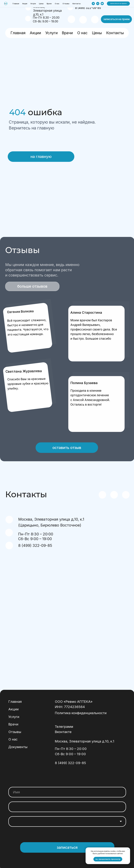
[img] (13, 9)
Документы (18, 750)
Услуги (51, 33)
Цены (97, 33)
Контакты (115, 33)
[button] (116, 19)
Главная (18, 33)
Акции (35, 33)
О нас (82, 33)
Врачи (67, 33)
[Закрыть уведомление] (128, 849)
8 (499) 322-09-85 (88, 8)
